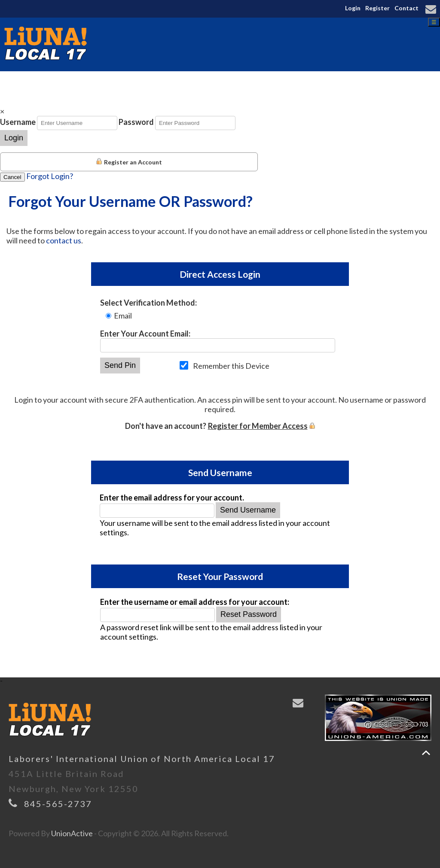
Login (353, 8)
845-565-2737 (58, 804)
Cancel (12, 177)
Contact (406, 8)
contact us (64, 240)
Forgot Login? (50, 176)
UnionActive (72, 833)
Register (377, 8)
